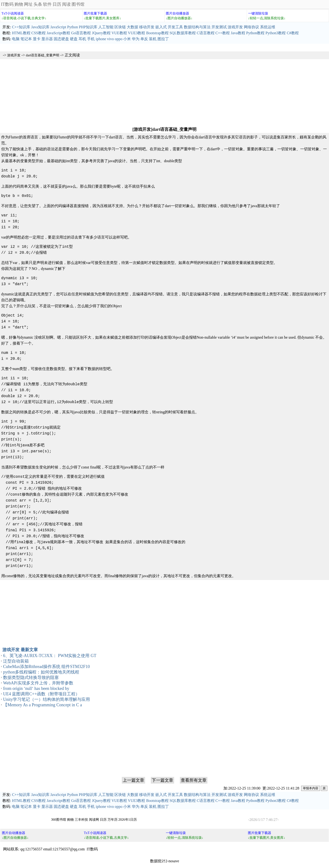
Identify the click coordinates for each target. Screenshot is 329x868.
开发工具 (175, 27)
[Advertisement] (165, 93)
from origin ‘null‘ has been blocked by (36, 688)
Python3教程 (276, 33)
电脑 (16, 39)
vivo (110, 39)
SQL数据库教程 (183, 33)
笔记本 (26, 39)
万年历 (113, 820)
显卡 (37, 39)
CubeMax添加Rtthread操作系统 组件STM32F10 (47, 667)
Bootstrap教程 (157, 33)
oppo (118, 39)
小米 (127, 39)
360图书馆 (59, 820)
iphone (101, 39)
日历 (57, 4)
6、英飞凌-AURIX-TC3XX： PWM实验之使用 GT (50, 656)
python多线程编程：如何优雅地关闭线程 (41, 672)
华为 (136, 39)
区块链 (120, 27)
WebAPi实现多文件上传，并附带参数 (38, 683)
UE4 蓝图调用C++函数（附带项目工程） (41, 694)
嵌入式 (161, 27)
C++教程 (223, 33)
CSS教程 (39, 33)
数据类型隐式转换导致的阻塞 (31, 678)
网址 (28, 4)
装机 (153, 39)
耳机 (82, 39)
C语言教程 (206, 33)
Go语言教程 (81, 33)
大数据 (133, 27)
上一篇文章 (133, 780)
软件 (47, 4)
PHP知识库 (88, 27)
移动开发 (147, 27)
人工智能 (106, 27)
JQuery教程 (101, 33)
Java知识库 (40, 27)
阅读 (66, 4)
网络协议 (251, 27)
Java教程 (238, 33)
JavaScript (58, 27)
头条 (38, 4)
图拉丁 (163, 39)
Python (72, 27)
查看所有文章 (194, 780)
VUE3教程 (137, 33)
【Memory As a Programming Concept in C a (42, 705)
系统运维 (268, 27)
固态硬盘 (61, 39)
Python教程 (255, 33)
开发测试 (219, 27)
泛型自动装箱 (16, 661)
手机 (91, 39)
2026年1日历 (128, 820)
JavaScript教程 (58, 33)
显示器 (47, 39)
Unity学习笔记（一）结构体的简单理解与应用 (47, 699)
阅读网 (94, 820)
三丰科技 (81, 820)
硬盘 (74, 39)
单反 (144, 39)
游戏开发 (235, 27)
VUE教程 (119, 33)
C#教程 (293, 33)
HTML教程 (21, 33)
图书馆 (78, 4)
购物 (19, 4)
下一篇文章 (162, 780)
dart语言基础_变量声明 (43, 55)
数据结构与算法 (197, 27)
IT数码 (7, 4)
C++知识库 (21, 27)
